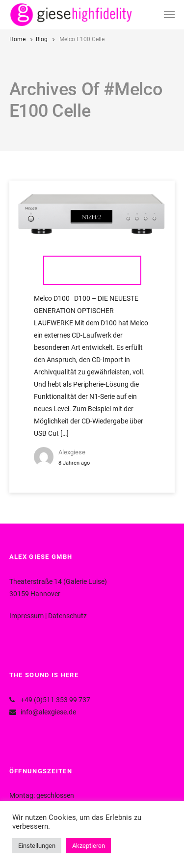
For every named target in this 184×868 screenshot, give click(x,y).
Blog (42, 39)
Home (17, 39)
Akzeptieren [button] (89, 846)
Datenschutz (67, 616)
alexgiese (72, 452)
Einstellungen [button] (37, 846)
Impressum (26, 616)
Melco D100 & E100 (92, 270)
